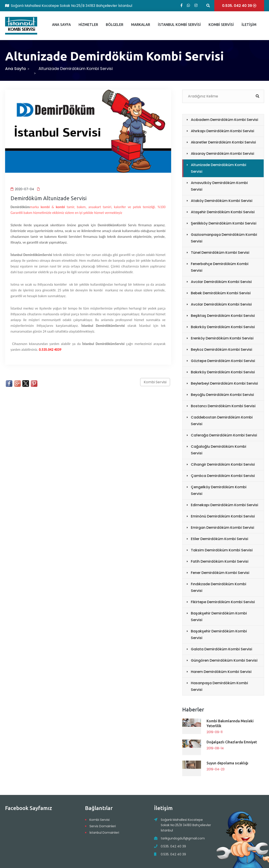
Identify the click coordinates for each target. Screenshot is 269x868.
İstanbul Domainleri (104, 833)
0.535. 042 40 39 (173, 846)
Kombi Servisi (155, 382)
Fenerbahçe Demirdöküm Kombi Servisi (220, 267)
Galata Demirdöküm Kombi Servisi (222, 649)
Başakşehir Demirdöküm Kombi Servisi (219, 617)
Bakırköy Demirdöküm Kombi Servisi (223, 327)
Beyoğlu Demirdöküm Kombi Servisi (222, 395)
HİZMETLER (88, 25)
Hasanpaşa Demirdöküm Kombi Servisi (219, 686)
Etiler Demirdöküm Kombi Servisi (220, 539)
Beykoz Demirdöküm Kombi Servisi (222, 350)
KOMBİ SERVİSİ (221, 25)
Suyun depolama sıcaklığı (227, 763)
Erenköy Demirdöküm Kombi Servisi (222, 338)
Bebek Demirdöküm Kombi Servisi (221, 293)
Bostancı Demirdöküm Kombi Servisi (223, 406)
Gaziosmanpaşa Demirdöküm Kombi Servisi (224, 238)
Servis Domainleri (103, 826)
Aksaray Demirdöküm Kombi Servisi (223, 154)
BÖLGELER (115, 25)
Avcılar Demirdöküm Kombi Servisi (221, 282)
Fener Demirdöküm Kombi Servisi (220, 573)
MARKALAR (141, 25)
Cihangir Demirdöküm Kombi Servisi (223, 464)
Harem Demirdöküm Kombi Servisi (221, 672)
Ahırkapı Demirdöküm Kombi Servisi (223, 131)
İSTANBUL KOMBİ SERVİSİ (179, 25)
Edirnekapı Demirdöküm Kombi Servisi (224, 505)
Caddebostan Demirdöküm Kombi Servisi (222, 421)
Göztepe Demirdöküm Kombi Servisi (223, 361)
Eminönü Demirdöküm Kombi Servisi (223, 516)
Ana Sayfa (15, 69)
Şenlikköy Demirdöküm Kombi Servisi (224, 223)
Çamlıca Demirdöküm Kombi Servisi (223, 476)
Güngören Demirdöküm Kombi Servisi (224, 660)
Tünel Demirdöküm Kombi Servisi (220, 253)
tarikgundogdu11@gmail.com (183, 838)
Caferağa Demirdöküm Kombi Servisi (224, 435)
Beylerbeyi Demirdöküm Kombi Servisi (224, 383)
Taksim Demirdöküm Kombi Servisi (222, 550)
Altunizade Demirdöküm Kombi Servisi (219, 168)
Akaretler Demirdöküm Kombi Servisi (223, 142)
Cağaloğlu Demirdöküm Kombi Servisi (219, 450)
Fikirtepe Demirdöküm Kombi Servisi (223, 602)
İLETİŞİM (249, 25)
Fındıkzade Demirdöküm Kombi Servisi (219, 587)
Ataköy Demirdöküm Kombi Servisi (222, 201)
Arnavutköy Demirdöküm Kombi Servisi (219, 186)
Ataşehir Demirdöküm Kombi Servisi (223, 212)
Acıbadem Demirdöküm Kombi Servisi (224, 120)
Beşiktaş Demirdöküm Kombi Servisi (223, 316)
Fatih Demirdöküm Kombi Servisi (220, 561)
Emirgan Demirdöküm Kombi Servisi (223, 528)
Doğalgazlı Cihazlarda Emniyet (232, 742)
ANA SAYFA (61, 25)
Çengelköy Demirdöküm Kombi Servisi (219, 490)
